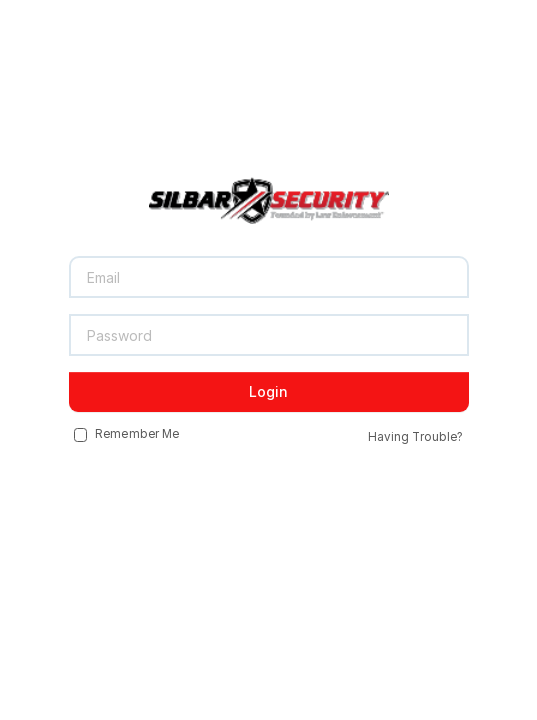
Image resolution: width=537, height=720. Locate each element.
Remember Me (127, 435)
